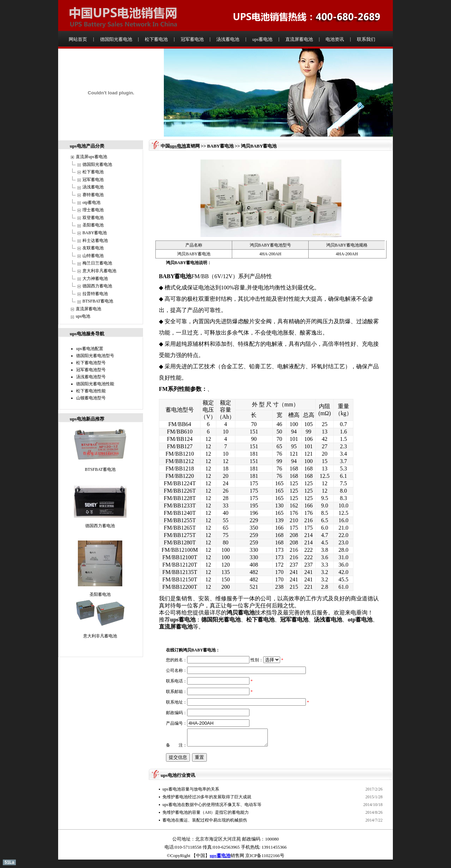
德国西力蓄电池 (97, 286)
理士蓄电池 (93, 210)
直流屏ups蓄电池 (91, 157)
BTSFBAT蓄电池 (98, 301)
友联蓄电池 (93, 248)
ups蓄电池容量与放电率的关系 (191, 789)
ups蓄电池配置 (90, 349)
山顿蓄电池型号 (91, 398)
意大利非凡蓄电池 (99, 271)
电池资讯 (335, 39)
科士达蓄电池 (95, 241)
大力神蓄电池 (95, 279)
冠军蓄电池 (192, 39)
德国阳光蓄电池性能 (95, 384)
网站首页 (78, 39)
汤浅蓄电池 (228, 39)
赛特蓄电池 (93, 195)
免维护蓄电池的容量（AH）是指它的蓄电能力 (206, 812)
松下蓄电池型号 (91, 363)
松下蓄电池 (156, 39)
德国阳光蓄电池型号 (95, 356)
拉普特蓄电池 (95, 294)
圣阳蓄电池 (93, 225)
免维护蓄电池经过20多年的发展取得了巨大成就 (207, 797)
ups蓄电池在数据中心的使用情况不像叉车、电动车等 (212, 805)
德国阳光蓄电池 (116, 39)
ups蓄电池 (262, 39)
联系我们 (366, 39)
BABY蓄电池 (95, 233)
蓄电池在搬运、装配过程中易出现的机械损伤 (205, 820)
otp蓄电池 (91, 202)
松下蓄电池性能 (91, 391)
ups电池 (83, 316)
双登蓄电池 (93, 218)
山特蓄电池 (93, 256)
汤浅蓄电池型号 (91, 377)
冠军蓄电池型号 (91, 370)
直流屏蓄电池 (299, 39)
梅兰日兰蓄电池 (97, 263)
